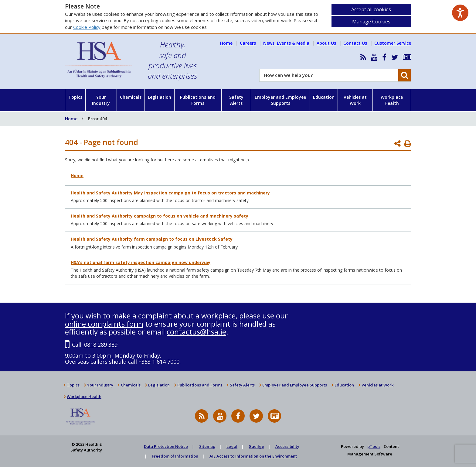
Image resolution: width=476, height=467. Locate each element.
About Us (326, 43)
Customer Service (393, 43)
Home (226, 43)
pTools (374, 446)
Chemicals (131, 97)
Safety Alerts (236, 100)
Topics (75, 97)
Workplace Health (392, 100)
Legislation (160, 97)
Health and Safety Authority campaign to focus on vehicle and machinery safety (160, 216)
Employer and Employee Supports (280, 100)
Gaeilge (256, 446)
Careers (248, 43)
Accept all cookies (371, 9)
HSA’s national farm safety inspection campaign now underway (141, 262)
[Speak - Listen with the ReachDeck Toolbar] (460, 13)
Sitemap (207, 446)
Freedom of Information (175, 456)
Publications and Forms (198, 100)
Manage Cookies (371, 22)
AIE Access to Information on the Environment (253, 456)
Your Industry (101, 100)
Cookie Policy (87, 27)
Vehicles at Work (355, 100)
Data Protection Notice (166, 446)
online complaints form (104, 324)
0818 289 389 (101, 345)
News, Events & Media (286, 43)
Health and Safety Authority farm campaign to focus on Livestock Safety (152, 239)
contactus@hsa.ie (196, 332)
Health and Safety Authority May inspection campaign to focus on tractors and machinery (170, 193)
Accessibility (287, 446)
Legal (232, 446)
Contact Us (355, 43)
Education (324, 97)
